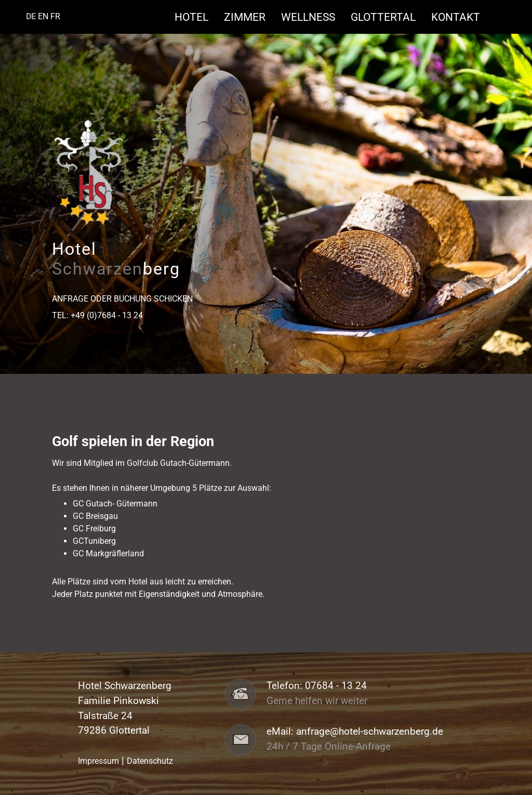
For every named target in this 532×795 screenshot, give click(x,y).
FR (55, 16)
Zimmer (250, 17)
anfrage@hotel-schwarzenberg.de (370, 732)
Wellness (313, 17)
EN (43, 16)
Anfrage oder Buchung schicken (122, 299)
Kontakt (456, 17)
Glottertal (388, 17)
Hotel (197, 17)
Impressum (98, 761)
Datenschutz (150, 761)
